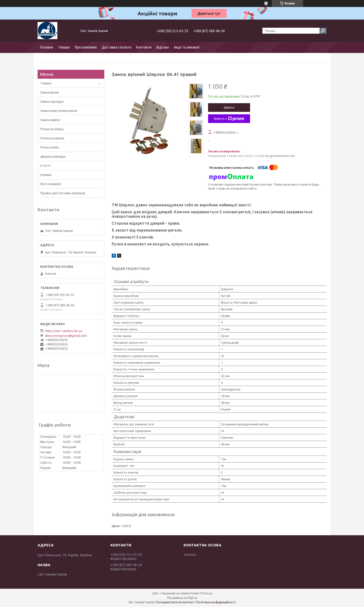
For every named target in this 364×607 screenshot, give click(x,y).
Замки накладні (52, 101)
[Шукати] (323, 31)
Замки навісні (50, 120)
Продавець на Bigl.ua (182, 598)
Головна (47, 47)
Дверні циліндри (53, 156)
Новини (46, 175)
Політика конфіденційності (216, 602)
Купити (229, 107)
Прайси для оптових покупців (63, 193)
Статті (45, 166)
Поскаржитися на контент (175, 602)
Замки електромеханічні (59, 111)
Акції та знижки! (187, 47)
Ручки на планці (52, 129)
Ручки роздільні (52, 138)
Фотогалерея (51, 184)
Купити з (229, 119)
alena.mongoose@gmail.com (66, 336)
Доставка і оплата (117, 47)
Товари (64, 47)
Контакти (144, 47)
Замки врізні (50, 92)
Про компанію (86, 47)
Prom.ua (206, 593)
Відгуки (163, 47)
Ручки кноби (50, 147)
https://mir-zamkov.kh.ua (64, 331)
